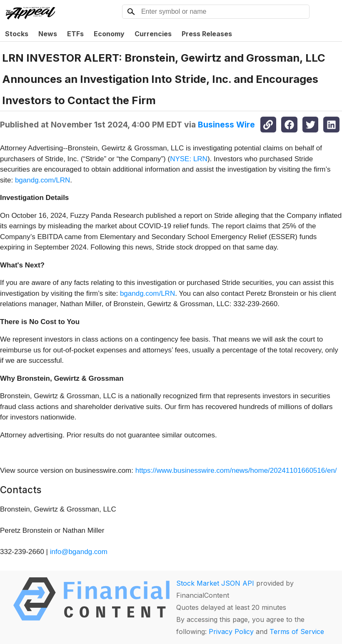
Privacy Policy (231, 632)
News (48, 34)
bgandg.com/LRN (42, 180)
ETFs (75, 34)
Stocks (17, 34)
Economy (109, 34)
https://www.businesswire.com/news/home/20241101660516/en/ (236, 471)
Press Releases (207, 34)
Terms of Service (297, 632)
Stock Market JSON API (215, 583)
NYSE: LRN (189, 159)
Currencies (153, 34)
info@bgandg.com (79, 552)
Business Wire (226, 125)
